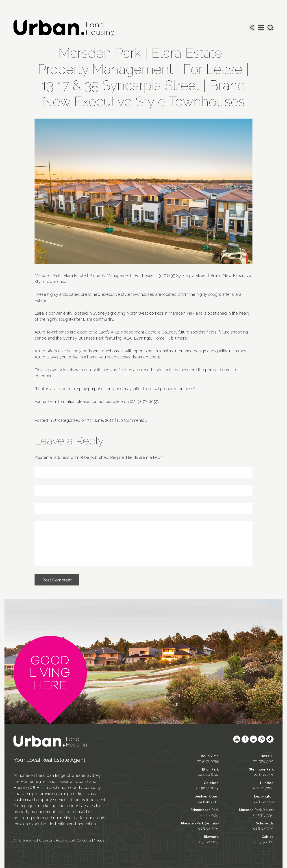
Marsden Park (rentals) (200, 823)
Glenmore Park (261, 769)
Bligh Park (210, 769)
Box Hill (267, 756)
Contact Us (84, 840)
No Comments (132, 420)
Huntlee (267, 783)
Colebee (211, 783)
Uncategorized (67, 420)
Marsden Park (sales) (256, 810)
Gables (268, 837)
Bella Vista (210, 756)
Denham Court (207, 796)
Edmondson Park (205, 810)
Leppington (264, 796)
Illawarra (211, 837)
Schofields (265, 823)
